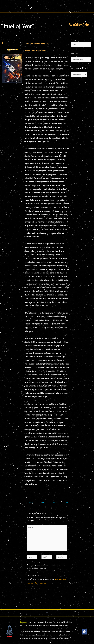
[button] (47, 612)
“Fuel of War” (18, 26)
